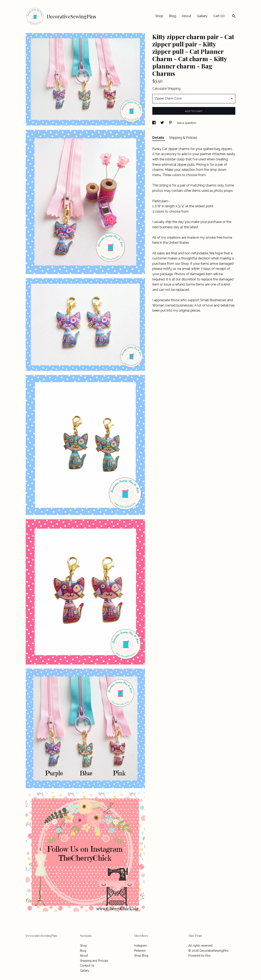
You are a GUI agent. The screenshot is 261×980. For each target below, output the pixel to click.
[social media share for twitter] (163, 123)
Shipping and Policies (94, 961)
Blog (173, 16)
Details (159, 138)
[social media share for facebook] (154, 123)
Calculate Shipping (166, 89)
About (187, 16)
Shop (159, 16)
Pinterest (140, 951)
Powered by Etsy (200, 956)
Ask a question (187, 123)
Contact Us (87, 966)
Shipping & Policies (183, 138)
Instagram (141, 946)
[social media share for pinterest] (171, 123)
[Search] (234, 17)
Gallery (202, 16)
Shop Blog (141, 956)
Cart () (219, 16)
